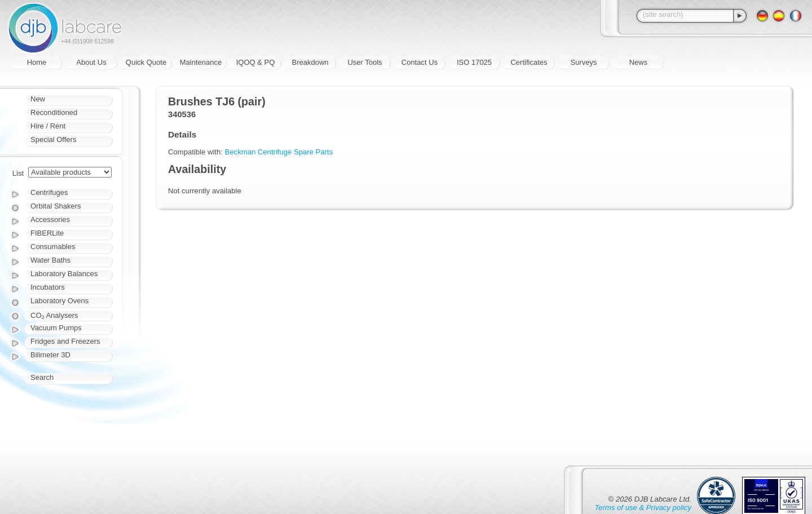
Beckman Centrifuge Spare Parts (279, 152)
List (18, 173)
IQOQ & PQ (256, 62)
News (639, 62)
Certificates (529, 62)
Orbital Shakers (56, 206)
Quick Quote (146, 62)
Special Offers (53, 139)
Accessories (50, 220)
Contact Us (420, 62)
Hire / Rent (48, 126)
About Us (91, 62)
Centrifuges (49, 192)
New (38, 99)
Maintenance (201, 62)
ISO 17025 (474, 62)
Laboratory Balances (64, 274)
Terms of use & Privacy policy (643, 508)
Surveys (584, 62)
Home (37, 62)
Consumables (53, 247)
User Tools (365, 62)
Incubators (48, 287)
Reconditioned (54, 112)
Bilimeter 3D (50, 355)
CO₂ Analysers (54, 315)
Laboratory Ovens (59, 301)
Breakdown (310, 62)
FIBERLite (47, 233)
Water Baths (50, 260)
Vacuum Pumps (56, 328)
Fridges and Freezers (65, 341)
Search (42, 377)
